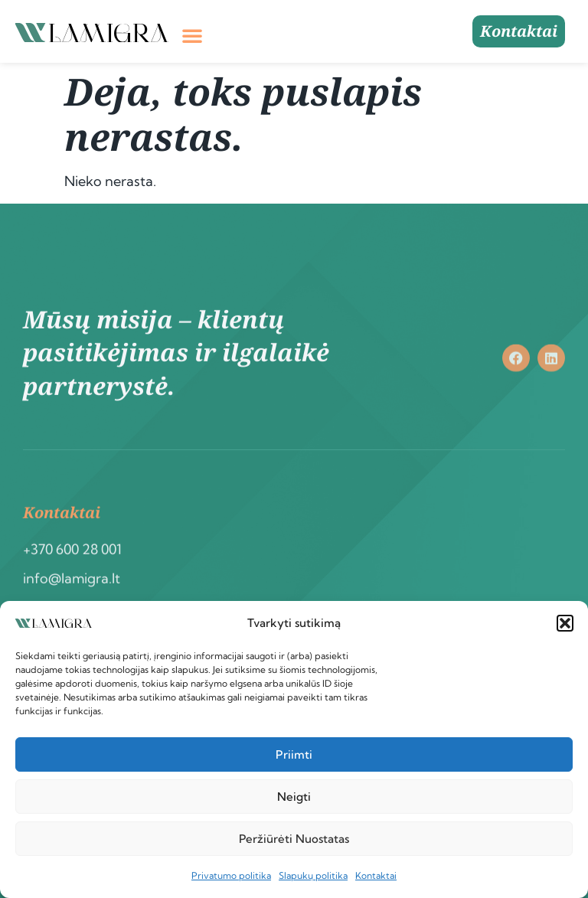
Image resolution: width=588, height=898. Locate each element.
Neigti (294, 797)
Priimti (294, 754)
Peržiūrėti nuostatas (294, 839)
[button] (565, 623)
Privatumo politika (231, 875)
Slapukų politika (313, 875)
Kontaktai (376, 875)
